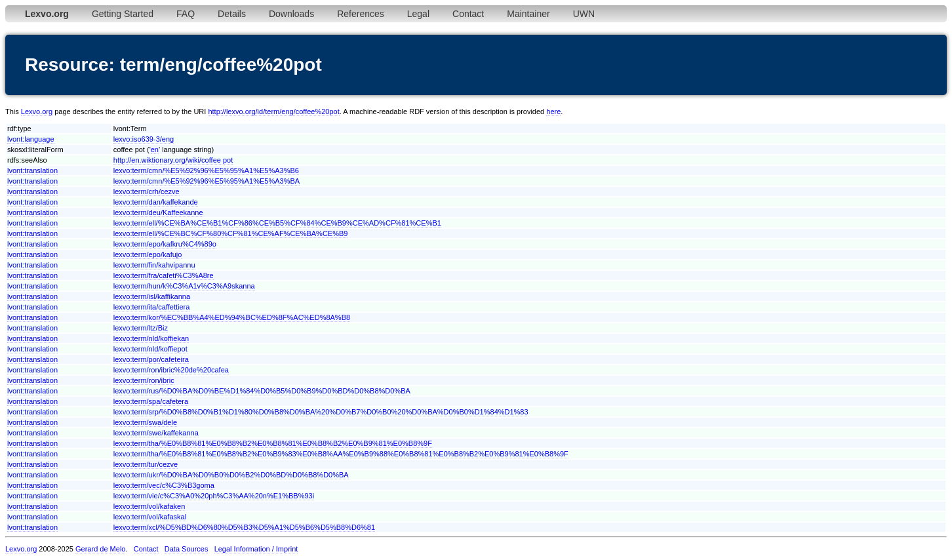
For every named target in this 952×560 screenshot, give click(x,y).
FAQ (186, 14)
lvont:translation (32, 170)
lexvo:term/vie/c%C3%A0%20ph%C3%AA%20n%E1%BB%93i (214, 496)
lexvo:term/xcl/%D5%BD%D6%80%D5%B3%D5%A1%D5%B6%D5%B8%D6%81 (244, 527)
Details (232, 14)
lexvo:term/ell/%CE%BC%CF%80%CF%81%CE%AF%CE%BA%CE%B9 (231, 233)
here (553, 111)
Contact (468, 14)
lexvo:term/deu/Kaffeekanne (158, 212)
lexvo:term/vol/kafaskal (150, 517)
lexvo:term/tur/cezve (146, 464)
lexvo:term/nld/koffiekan (151, 338)
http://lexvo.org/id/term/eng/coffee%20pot (273, 111)
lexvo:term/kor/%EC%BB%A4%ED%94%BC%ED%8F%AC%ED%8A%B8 (232, 317)
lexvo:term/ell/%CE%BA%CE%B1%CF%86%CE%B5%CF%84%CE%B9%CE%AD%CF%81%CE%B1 (277, 223)
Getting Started (123, 14)
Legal (418, 14)
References (361, 14)
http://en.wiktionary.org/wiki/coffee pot (173, 160)
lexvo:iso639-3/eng (144, 139)
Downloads (291, 14)
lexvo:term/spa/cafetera (151, 401)
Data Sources (187, 549)
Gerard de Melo (100, 549)
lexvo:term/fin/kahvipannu (154, 265)
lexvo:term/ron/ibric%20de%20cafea (171, 370)
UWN (584, 14)
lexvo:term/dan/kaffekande (156, 202)
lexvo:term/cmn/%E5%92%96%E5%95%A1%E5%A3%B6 (206, 170)
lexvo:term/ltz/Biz (141, 328)
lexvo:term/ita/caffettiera (152, 307)
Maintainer (528, 14)
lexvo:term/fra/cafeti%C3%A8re (164, 275)
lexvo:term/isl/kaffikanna (152, 296)
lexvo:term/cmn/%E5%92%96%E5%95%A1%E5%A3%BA (207, 181)
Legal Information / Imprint (256, 549)
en (155, 150)
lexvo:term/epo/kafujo (148, 254)
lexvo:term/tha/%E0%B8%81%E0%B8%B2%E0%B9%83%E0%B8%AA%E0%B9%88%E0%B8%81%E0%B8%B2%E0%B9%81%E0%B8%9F (341, 454)
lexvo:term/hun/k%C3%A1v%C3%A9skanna (184, 286)
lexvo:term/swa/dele (145, 422)
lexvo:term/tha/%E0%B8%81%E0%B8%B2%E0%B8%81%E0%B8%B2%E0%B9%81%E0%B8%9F (273, 443)
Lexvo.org (37, 111)
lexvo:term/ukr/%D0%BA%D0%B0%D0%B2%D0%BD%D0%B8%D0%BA (231, 475)
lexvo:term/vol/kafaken (149, 506)
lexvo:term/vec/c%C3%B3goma (164, 485)
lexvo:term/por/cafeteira (151, 359)
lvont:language (31, 139)
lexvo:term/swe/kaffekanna (156, 433)
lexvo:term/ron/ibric (144, 380)
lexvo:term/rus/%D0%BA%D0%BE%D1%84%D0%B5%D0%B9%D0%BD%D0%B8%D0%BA (262, 391)
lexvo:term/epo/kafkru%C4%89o (165, 244)
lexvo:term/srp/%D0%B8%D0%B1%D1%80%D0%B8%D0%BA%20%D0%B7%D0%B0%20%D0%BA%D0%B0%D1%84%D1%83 (321, 412)
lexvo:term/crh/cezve (147, 191)
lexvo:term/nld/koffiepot (150, 349)
